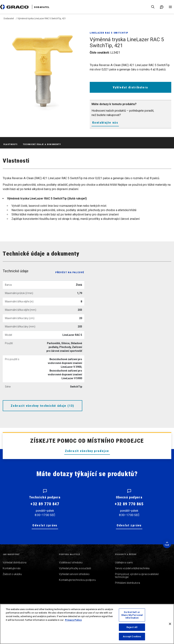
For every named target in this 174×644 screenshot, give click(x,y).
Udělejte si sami (124, 563)
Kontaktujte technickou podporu (77, 580)
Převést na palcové (70, 272)
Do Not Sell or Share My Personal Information (132, 615)
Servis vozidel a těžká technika (132, 568)
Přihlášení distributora (127, 583)
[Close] (170, 624)
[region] (87, 624)
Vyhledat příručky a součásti (75, 568)
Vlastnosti (10, 144)
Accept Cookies (132, 636)
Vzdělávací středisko (71, 563)
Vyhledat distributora (130, 87)
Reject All (132, 627)
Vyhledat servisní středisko (74, 574)
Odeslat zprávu (45, 525)
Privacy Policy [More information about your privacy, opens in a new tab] (73, 620)
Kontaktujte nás (105, 123)
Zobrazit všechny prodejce (87, 451)
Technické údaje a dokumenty (42, 144)
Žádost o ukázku (12, 574)
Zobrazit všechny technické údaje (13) (42, 406)
